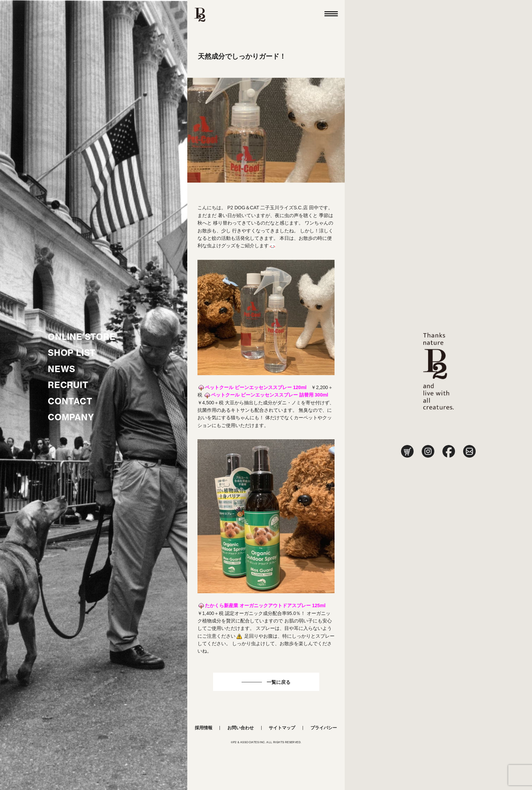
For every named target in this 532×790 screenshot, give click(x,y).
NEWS (62, 369)
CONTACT (70, 401)
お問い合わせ (241, 728)
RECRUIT (68, 385)
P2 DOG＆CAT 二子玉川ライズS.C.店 (268, 208)
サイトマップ (282, 728)
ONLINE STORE (82, 337)
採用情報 (204, 728)
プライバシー (324, 728)
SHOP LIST (72, 353)
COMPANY (71, 417)
